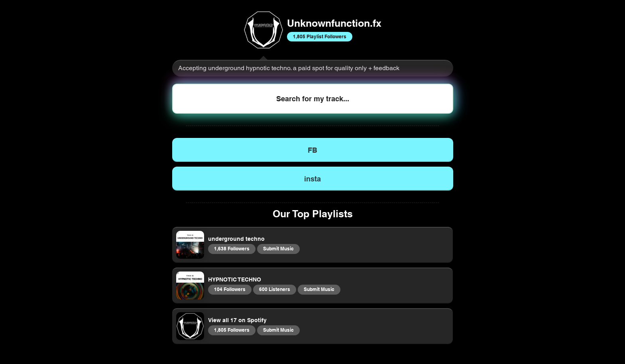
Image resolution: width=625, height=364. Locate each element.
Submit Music (278, 248)
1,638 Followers (232, 248)
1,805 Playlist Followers (319, 36)
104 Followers (230, 289)
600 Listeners (274, 289)
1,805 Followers (232, 330)
